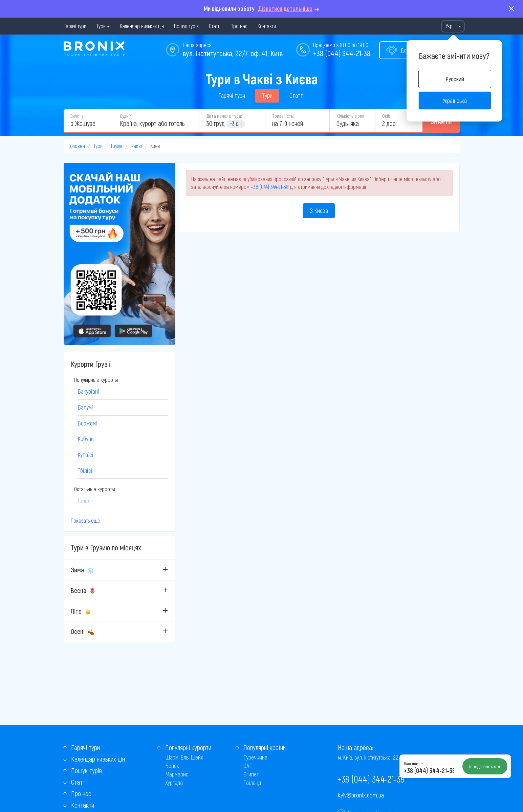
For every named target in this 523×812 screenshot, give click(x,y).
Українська (455, 101)
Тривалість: (283, 116)
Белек (172, 766)
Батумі (85, 407)
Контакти (267, 26)
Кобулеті (88, 439)
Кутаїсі (85, 455)
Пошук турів (186, 26)
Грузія (117, 146)
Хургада (174, 783)
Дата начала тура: (224, 116)
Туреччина (255, 757)
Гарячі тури (75, 26)
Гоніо (83, 501)
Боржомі (87, 423)
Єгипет (251, 774)
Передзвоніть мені (485, 766)
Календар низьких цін (142, 26)
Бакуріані (88, 391)
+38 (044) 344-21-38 (342, 53)
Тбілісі (85, 470)
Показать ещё (85, 520)
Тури (101, 26)
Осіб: (387, 116)
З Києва (319, 211)
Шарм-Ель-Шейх (184, 757)
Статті (215, 26)
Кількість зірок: (351, 116)
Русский (455, 79)
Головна (77, 146)
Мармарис (177, 774)
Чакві (136, 146)
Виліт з (77, 116)
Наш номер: (413, 764)
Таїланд (252, 783)
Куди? (125, 116)
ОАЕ (248, 766)
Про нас (239, 26)
